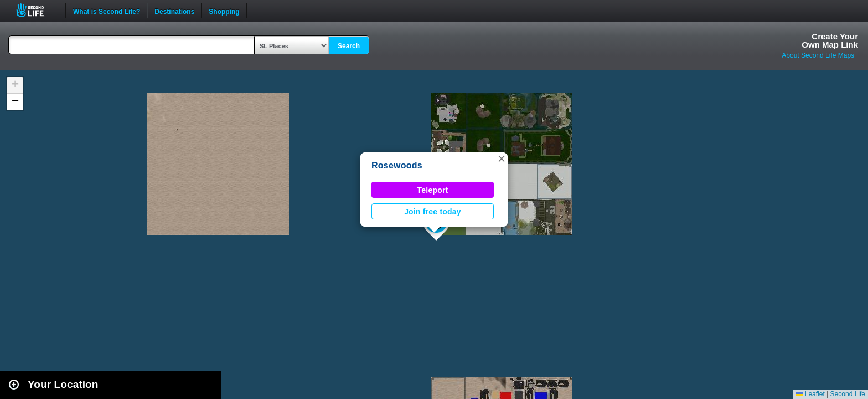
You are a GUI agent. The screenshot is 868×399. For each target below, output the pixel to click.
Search (349, 46)
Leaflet (810, 394)
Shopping (224, 11)
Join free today (433, 212)
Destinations (174, 11)
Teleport (433, 190)
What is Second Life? (107, 11)
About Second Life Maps (818, 55)
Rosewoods (397, 165)
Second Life (36, 10)
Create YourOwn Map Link (830, 40)
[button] (502, 158)
